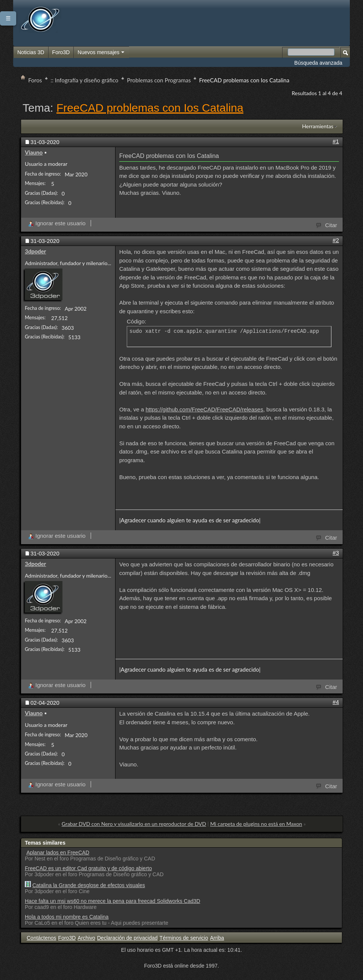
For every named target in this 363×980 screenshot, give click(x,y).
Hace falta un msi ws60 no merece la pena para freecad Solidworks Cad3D (112, 901)
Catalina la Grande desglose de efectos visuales (89, 885)
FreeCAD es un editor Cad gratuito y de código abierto (88, 868)
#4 (336, 702)
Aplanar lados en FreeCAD (58, 853)
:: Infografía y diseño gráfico (85, 80)
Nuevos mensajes (101, 53)
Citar (327, 225)
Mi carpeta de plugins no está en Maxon (256, 824)
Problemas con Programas (159, 80)
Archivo (86, 938)
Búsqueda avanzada (318, 63)
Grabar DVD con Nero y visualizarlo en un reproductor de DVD (134, 824)
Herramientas (318, 126)
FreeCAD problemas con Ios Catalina (150, 108)
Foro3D (61, 52)
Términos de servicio (184, 938)
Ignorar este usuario (57, 223)
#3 (336, 553)
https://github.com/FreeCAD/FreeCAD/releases (204, 409)
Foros (35, 80)
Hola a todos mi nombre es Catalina (67, 917)
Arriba (217, 938)
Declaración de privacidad (127, 938)
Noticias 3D (31, 52)
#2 (336, 240)
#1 (336, 141)
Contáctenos (42, 938)
